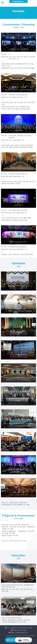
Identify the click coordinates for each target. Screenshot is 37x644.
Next (34, 42)
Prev (3, 42)
